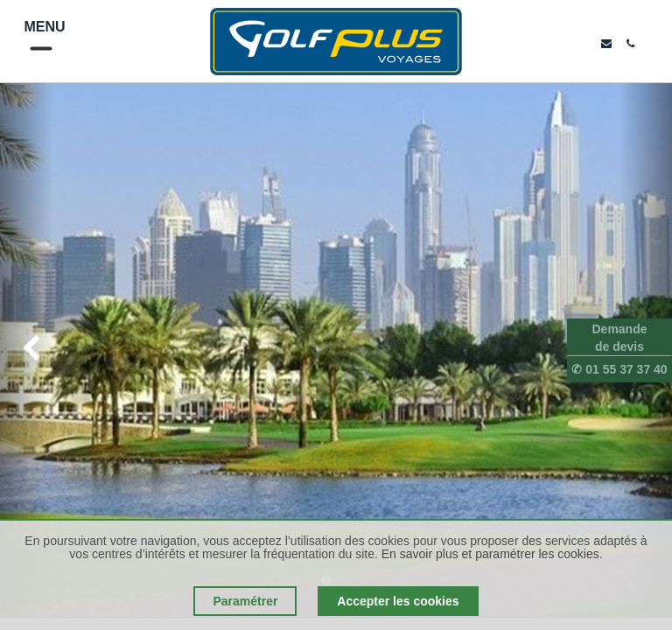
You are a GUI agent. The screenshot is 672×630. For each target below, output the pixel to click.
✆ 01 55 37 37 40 (619, 369)
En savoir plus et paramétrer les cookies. (492, 554)
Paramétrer (245, 601)
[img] (27, 350)
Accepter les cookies (398, 601)
